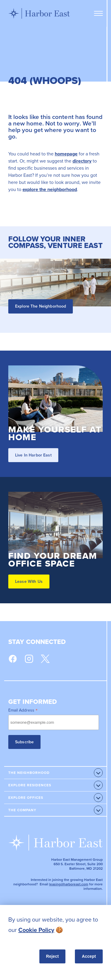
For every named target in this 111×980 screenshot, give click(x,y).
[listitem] (55, 925)
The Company (22, 810)
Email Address (23, 710)
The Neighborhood (29, 773)
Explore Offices (26, 798)
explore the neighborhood (50, 189)
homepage (66, 154)
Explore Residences (30, 785)
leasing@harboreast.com (69, 884)
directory (82, 161)
